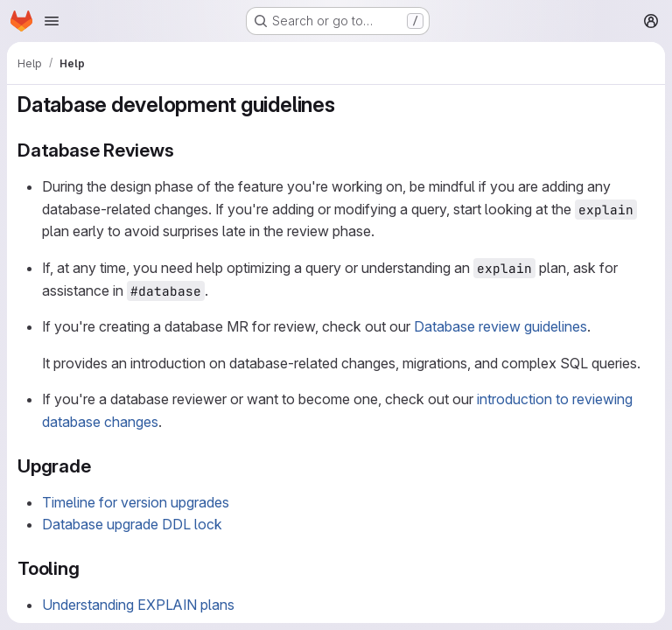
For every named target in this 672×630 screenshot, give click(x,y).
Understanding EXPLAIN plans (138, 605)
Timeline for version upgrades (136, 502)
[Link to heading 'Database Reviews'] (184, 150)
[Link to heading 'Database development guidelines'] (346, 105)
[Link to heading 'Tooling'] (90, 568)
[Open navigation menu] (52, 21)
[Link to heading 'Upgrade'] (101, 466)
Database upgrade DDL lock (132, 524)
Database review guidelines (500, 326)
